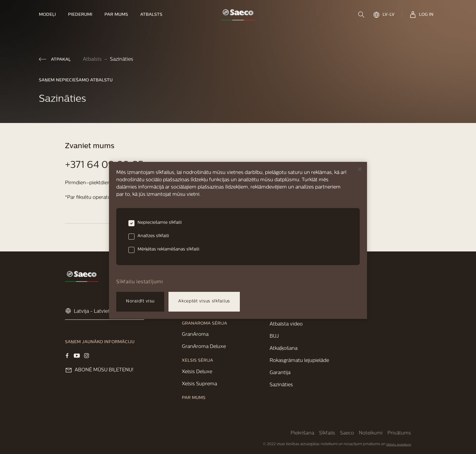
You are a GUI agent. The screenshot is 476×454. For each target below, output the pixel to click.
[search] (362, 15)
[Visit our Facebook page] (67, 356)
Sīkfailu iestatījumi (399, 445)
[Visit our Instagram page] (87, 356)
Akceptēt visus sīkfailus (204, 301)
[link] (50, 15)
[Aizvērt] (360, 169)
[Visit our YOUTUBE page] (77, 356)
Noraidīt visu (140, 301)
